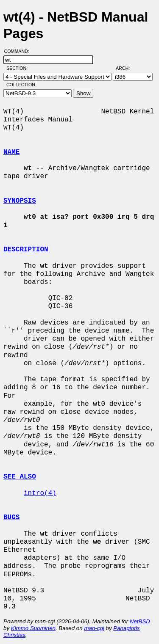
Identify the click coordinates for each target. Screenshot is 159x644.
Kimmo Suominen (33, 628)
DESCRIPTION (26, 250)
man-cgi (94, 628)
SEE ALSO (20, 477)
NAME (11, 152)
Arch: (127, 68)
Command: (19, 51)
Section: (19, 68)
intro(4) (40, 493)
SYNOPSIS (20, 201)
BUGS (11, 517)
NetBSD (140, 621)
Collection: (21, 85)
